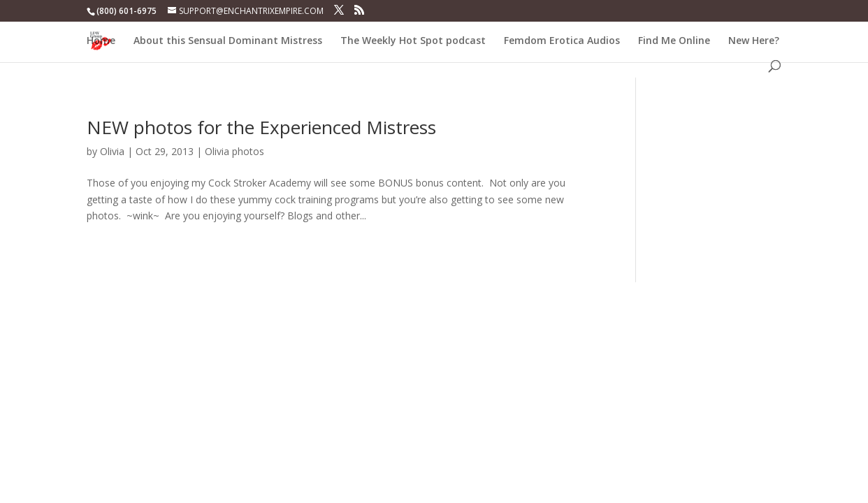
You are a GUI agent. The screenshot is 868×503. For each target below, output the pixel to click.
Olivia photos (234, 151)
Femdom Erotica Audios (562, 41)
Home (101, 41)
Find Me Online (674, 41)
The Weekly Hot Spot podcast (413, 41)
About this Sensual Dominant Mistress (228, 41)
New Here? (754, 41)
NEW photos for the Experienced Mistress (261, 127)
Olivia (112, 151)
